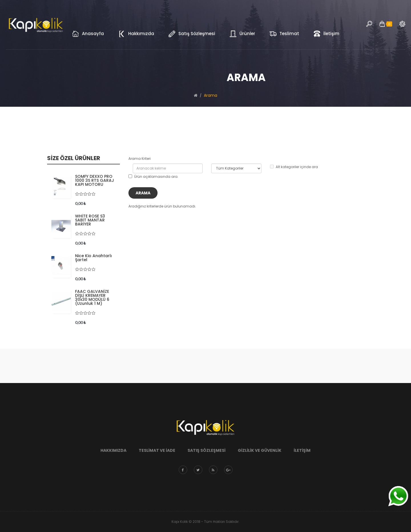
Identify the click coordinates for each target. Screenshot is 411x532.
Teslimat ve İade (157, 450)
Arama (402, 24)
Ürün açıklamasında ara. (153, 177)
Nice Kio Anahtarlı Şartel (93, 258)
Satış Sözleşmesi (206, 450)
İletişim (302, 450)
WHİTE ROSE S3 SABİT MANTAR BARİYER (90, 220)
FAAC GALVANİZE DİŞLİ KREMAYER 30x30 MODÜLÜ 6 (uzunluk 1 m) (92, 297)
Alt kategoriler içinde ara (294, 167)
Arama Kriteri (140, 159)
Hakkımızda (113, 450)
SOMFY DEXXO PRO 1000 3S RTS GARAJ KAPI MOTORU (94, 180)
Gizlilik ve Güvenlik (260, 450)
